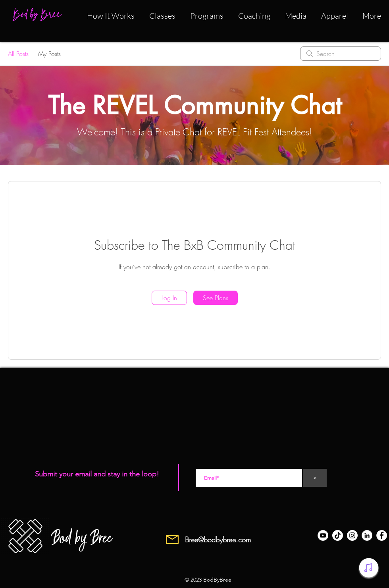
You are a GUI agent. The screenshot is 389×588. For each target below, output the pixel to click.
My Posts (49, 54)
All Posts (18, 54)
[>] (315, 478)
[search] (341, 54)
